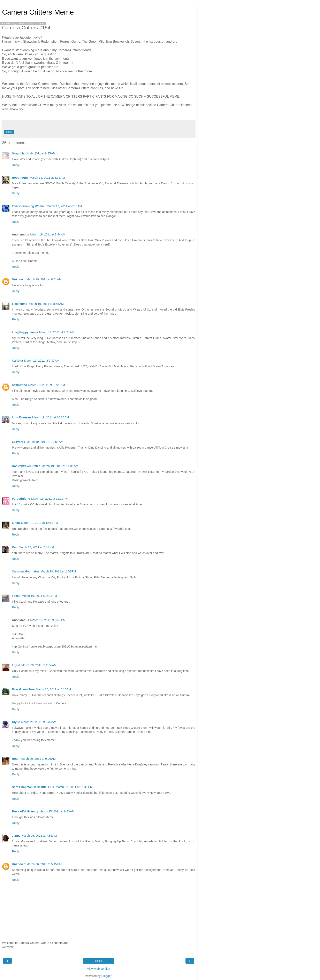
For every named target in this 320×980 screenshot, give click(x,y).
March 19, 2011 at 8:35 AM (38, 153)
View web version (99, 969)
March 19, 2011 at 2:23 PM (39, 596)
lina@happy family (25, 332)
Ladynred (19, 442)
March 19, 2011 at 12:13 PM (39, 523)
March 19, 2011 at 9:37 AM (42, 361)
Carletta (17, 361)
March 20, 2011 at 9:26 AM (38, 759)
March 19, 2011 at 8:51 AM (44, 279)
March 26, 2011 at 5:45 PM (44, 864)
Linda (16, 523)
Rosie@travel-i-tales (26, 466)
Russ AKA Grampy (25, 811)
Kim (15, 547)
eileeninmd (20, 304)
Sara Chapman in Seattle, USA (33, 787)
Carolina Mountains (26, 571)
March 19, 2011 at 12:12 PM (50, 499)
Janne (16, 836)
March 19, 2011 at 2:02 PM (36, 547)
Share (9, 132)
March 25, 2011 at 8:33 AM (57, 811)
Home (99, 961)
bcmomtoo (20, 385)
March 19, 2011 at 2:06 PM (58, 571)
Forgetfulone (21, 499)
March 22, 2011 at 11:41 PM (74, 787)
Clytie (16, 722)
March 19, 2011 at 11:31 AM (60, 466)
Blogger (106, 976)
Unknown (19, 279)
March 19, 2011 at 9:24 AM (57, 332)
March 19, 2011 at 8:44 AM (48, 234)
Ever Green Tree (23, 689)
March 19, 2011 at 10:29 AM (47, 385)
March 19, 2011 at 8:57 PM (48, 620)
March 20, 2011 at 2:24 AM (39, 665)
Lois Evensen (21, 417)
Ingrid (16, 665)
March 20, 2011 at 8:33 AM (39, 722)
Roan (16, 759)
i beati (16, 596)
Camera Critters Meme (38, 12)
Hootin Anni (20, 178)
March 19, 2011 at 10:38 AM (51, 417)
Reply (16, 165)
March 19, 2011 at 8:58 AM (46, 304)
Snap (16, 153)
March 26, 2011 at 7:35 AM (39, 836)
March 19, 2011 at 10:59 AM (45, 442)
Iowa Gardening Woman (29, 206)
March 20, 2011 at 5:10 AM (53, 689)
